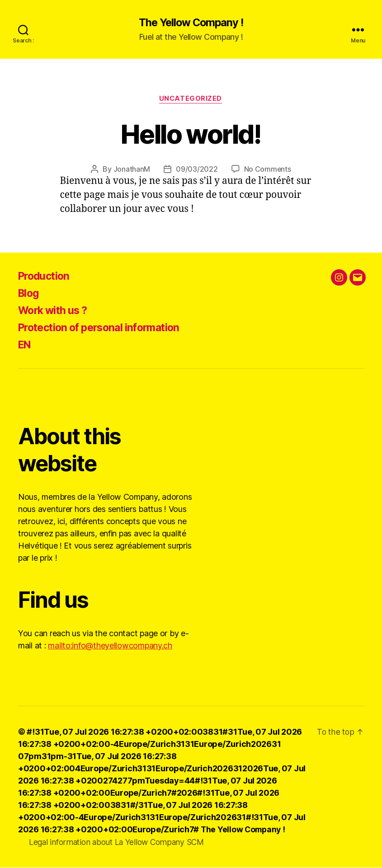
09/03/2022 (197, 170)
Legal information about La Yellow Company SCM (120, 842)
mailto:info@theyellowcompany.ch (110, 646)
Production (45, 277)
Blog (29, 294)
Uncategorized (191, 99)
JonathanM (132, 170)
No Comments (267, 170)
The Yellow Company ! (191, 23)
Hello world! (191, 134)
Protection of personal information (104, 328)
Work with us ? (55, 311)
